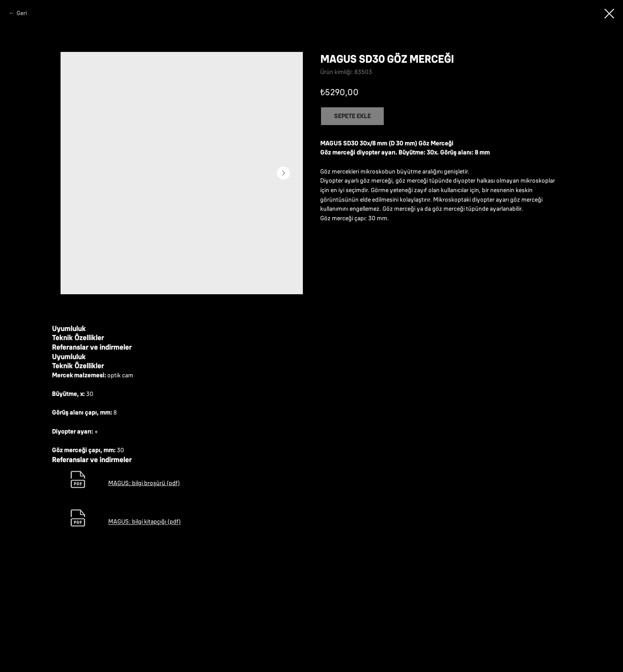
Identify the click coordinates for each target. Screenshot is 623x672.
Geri (22, 13)
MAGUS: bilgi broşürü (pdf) (144, 562)
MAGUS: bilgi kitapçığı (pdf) (145, 601)
